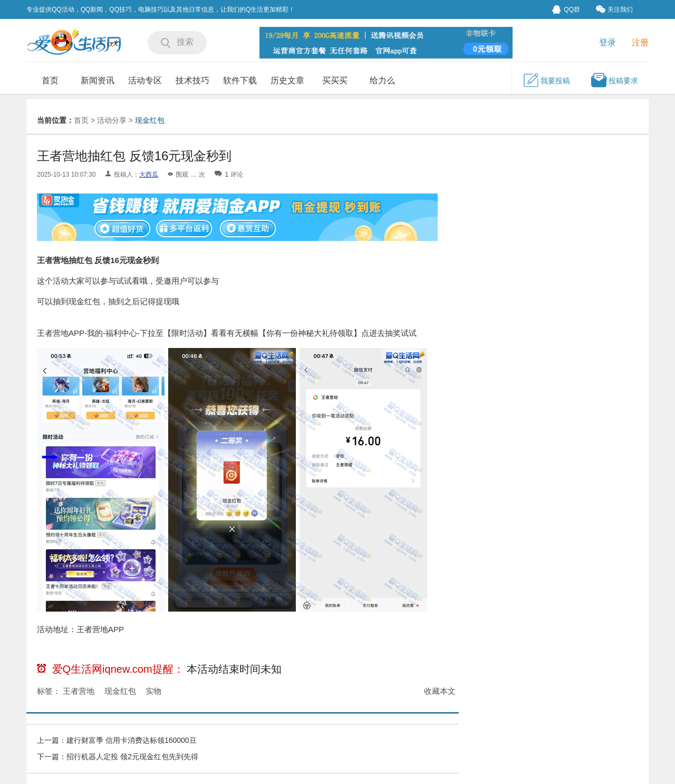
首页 (50, 80)
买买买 (335, 80)
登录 (607, 42)
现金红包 (150, 120)
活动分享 (112, 120)
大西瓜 (149, 175)
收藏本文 (440, 691)
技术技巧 (192, 80)
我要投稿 (546, 80)
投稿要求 (614, 80)
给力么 (382, 80)
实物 (153, 691)
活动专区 (145, 80)
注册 (640, 42)
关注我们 (614, 9)
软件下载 (240, 80)
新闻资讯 (98, 80)
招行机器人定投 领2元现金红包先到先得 (132, 757)
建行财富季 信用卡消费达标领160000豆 (132, 740)
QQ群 (566, 9)
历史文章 (287, 80)
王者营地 (79, 691)
